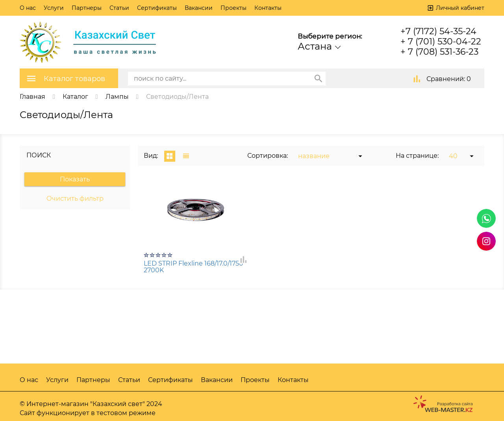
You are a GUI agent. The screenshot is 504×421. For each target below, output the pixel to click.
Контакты (268, 8)
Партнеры (87, 8)
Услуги (54, 8)
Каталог (75, 97)
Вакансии (199, 8)
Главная (32, 97)
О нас (28, 8)
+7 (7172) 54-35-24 (438, 31)
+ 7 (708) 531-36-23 (439, 52)
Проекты (233, 8)
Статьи (119, 8)
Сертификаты (157, 8)
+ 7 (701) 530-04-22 (441, 42)
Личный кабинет (460, 8)
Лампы (117, 97)
